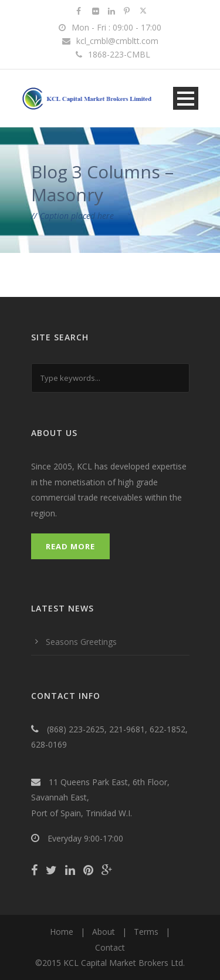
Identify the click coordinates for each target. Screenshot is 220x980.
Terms (146, 932)
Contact (110, 947)
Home (62, 932)
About (104, 932)
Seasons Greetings (81, 642)
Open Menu (186, 98)
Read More (70, 546)
